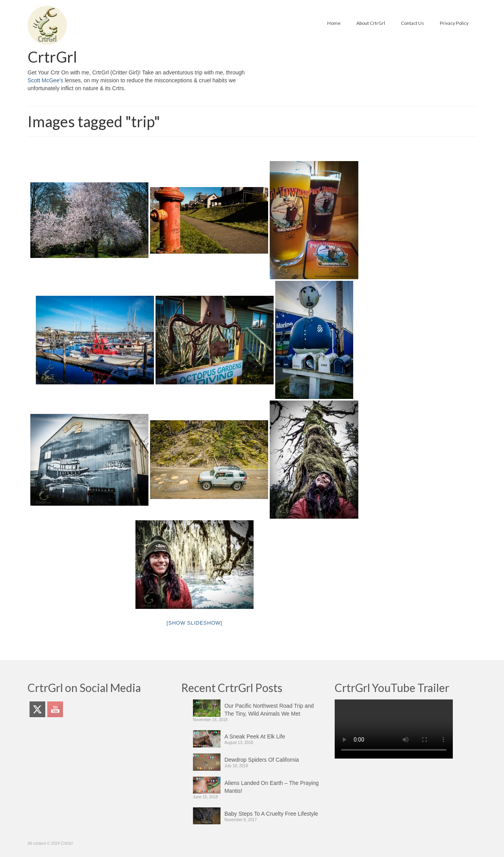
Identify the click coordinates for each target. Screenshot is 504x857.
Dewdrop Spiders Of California (262, 760)
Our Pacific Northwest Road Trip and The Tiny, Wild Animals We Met (269, 710)
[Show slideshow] (194, 623)
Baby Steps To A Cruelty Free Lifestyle (271, 814)
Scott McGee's (45, 80)
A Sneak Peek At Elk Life (255, 736)
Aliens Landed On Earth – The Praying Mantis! (271, 787)
